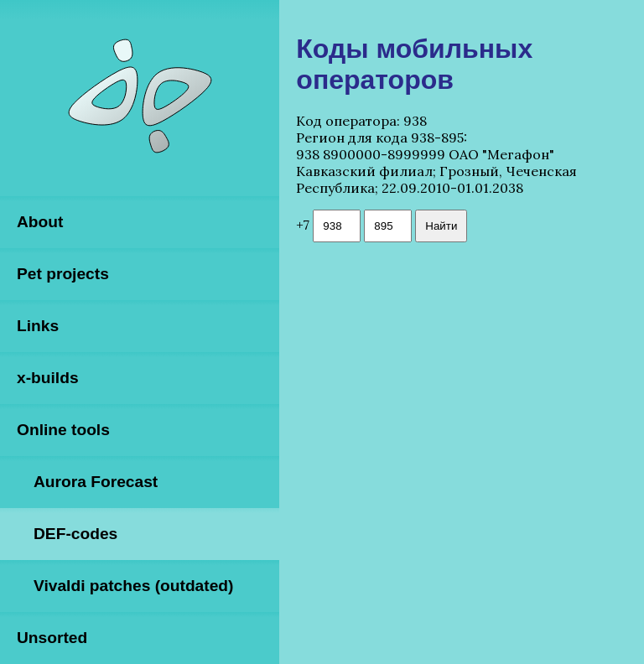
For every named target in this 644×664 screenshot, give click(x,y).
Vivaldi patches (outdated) (133, 586)
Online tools (63, 430)
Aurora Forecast (96, 482)
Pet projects (63, 274)
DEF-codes (75, 534)
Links (38, 326)
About (40, 222)
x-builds (48, 378)
